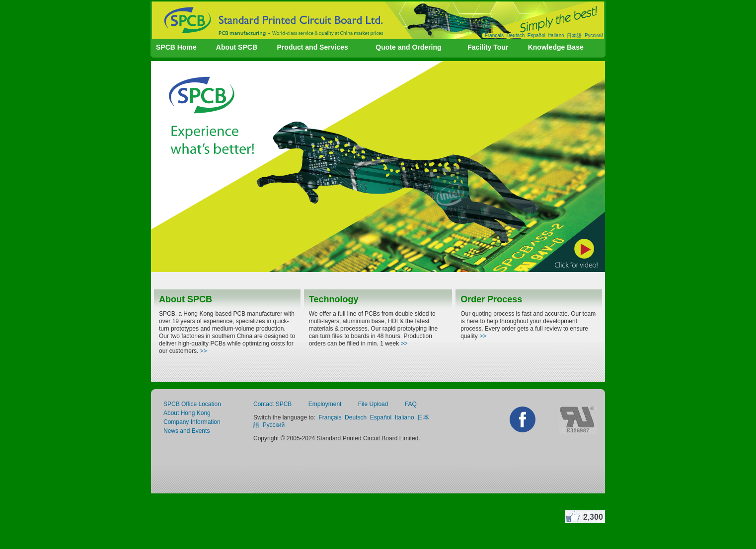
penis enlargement (345, 517)
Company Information (192, 422)
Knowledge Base (556, 47)
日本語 (574, 35)
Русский (594, 35)
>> (204, 351)
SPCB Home (176, 47)
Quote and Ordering (408, 47)
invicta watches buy (413, 517)
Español (536, 35)
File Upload (373, 404)
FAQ (411, 404)
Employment (325, 404)
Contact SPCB (272, 404)
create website (246, 517)
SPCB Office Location (192, 404)
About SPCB (237, 47)
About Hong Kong (187, 413)
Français (494, 35)
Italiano (556, 35)
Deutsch (516, 35)
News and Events (187, 431)
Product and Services (313, 47)
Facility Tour (488, 47)
